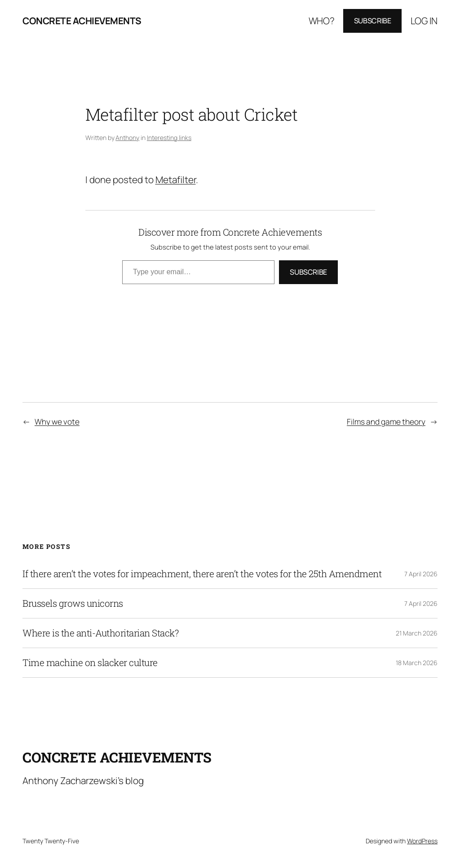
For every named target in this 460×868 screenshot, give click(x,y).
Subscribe (373, 21)
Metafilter (176, 180)
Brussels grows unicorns (73, 603)
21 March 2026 (417, 633)
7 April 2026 (421, 574)
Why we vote (57, 421)
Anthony (127, 138)
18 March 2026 (417, 663)
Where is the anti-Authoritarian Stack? (100, 633)
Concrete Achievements (82, 21)
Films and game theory (386, 421)
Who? (322, 21)
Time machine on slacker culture (90, 663)
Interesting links (169, 138)
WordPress (422, 841)
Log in (424, 21)
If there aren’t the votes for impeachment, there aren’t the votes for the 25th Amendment (202, 574)
